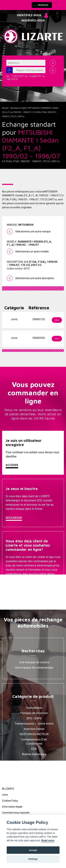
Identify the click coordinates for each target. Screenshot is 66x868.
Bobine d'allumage (34, 754)
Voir (57, 320)
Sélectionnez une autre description (35, 278)
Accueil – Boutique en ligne (14, 108)
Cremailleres (34, 708)
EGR (34, 749)
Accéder (12, 465)
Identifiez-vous (29, 15)
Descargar (14, 518)
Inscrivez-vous (33, 20)
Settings (33, 859)
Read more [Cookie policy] (48, 840)
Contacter (14, 583)
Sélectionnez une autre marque (33, 231)
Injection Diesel (34, 729)
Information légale (12, 807)
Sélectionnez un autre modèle (32, 251)
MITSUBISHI (34, 108)
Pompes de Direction (34, 713)
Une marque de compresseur (34, 667)
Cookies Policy (10, 801)
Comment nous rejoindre (16, 813)
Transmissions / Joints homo (34, 724)
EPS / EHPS (34, 718)
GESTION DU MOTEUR (34, 734)
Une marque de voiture (34, 662)
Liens (5, 795)
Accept (33, 850)
